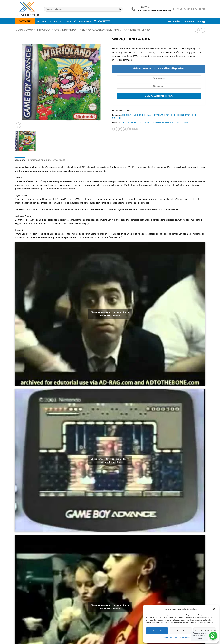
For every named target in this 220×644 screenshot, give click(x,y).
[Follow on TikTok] (181, 9)
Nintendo (184, 122)
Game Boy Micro (145, 122)
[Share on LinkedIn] (135, 129)
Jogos (167, 122)
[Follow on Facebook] (174, 9)
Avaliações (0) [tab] (61, 160)
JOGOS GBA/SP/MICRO (136, 30)
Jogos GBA (175, 122)
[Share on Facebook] (115, 129)
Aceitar (157, 631)
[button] (214, 609)
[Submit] (120, 9)
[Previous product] (203, 30)
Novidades (59, 21)
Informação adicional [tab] (39, 160)
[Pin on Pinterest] (130, 129)
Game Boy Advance (129, 122)
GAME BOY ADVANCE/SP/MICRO (99, 30)
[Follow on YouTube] (200, 9)
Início (19, 30)
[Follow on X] (185, 9)
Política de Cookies (171, 637)
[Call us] (196, 9)
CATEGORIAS (26, 21)
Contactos (85, 21)
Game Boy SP (158, 122)
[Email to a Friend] (125, 129)
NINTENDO (69, 30)
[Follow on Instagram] (177, 9)
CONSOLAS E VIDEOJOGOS (43, 30)
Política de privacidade (188, 637)
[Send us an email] (192, 9)
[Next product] (197, 30)
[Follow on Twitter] (189, 9)
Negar (181, 631)
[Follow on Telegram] (204, 9)
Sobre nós (72, 21)
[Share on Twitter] (120, 129)
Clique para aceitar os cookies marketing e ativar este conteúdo (110, 314)
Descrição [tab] (20, 160)
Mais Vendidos (44, 21)
